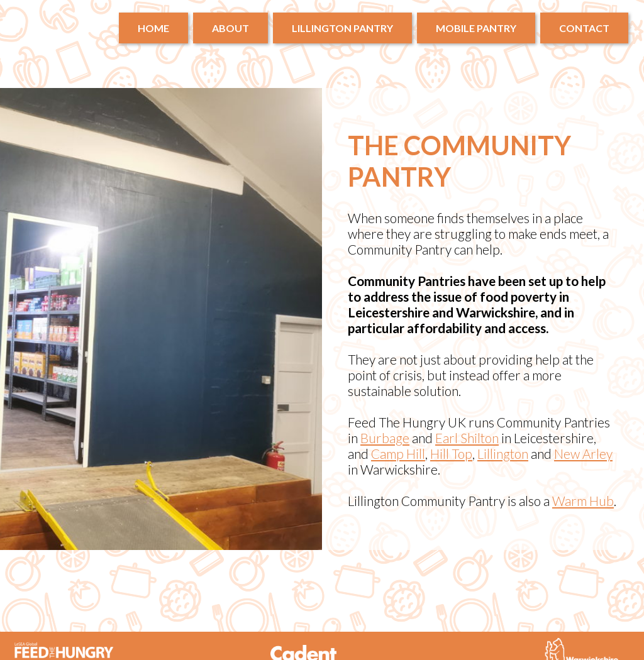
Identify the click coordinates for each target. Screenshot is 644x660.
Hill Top (451, 454)
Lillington (503, 454)
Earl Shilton (467, 438)
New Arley (583, 454)
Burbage (385, 438)
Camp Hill (398, 454)
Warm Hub (583, 501)
